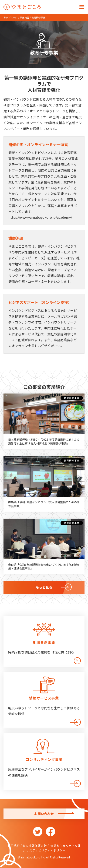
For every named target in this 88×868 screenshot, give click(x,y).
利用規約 (14, 845)
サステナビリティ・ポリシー (45, 850)
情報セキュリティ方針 (65, 845)
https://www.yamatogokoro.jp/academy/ (40, 217)
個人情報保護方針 (35, 845)
